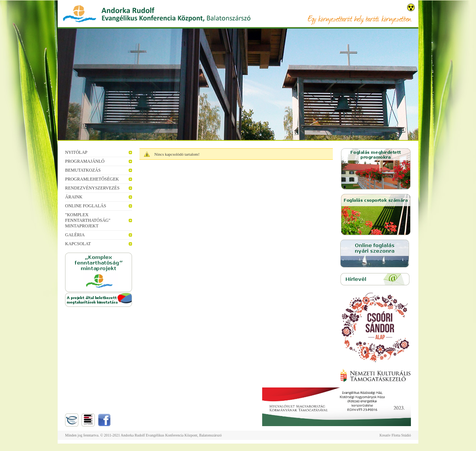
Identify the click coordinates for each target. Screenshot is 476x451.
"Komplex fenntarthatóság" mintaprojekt (88, 220)
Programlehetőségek (92, 179)
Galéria (75, 235)
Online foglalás (86, 206)
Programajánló (85, 161)
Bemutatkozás (83, 170)
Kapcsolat (78, 244)
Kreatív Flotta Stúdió (395, 435)
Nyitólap (76, 152)
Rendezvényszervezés (92, 188)
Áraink (74, 197)
